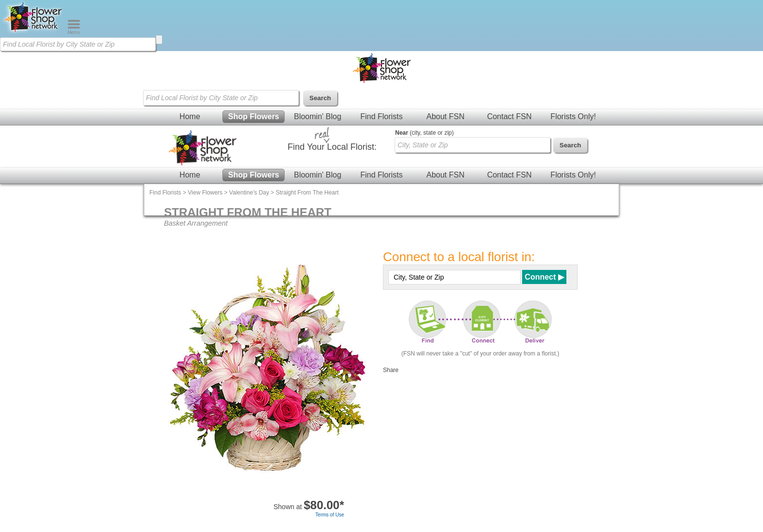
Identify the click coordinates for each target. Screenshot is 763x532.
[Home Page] (34, 32)
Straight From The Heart (307, 193)
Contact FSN (509, 116)
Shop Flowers (254, 116)
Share (391, 370)
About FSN (445, 116)
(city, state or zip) (424, 133)
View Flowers (205, 193)
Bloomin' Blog (318, 116)
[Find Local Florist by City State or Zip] (78, 44)
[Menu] (74, 32)
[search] (159, 40)
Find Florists (381, 116)
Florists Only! (573, 116)
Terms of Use (330, 515)
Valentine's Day (249, 193)
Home (190, 116)
